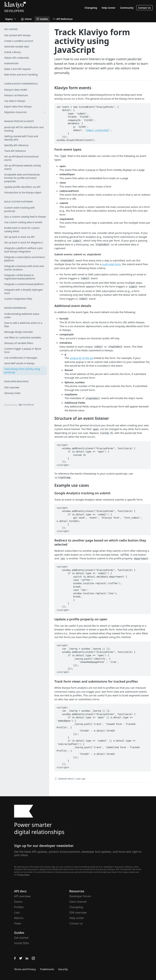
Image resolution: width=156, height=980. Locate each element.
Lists (17, 913)
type (63, 156)
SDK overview (78, 913)
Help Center (109, 8)
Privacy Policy (24, 875)
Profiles (19, 907)
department (141, 558)
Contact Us (144, 8)
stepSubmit (103, 245)
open (96, 429)
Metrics (19, 918)
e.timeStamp (63, 477)
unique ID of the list (81, 358)
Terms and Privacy (25, 969)
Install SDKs (22, 943)
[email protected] (97, 130)
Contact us (76, 923)
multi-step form (111, 264)
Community (127, 8)
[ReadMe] (26, 405)
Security (63, 969)
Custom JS (107, 433)
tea (63, 558)
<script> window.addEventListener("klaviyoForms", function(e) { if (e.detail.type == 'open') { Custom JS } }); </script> (97, 455)
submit (77, 241)
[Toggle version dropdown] (11, 19)
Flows (18, 923)
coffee (125, 555)
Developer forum (80, 896)
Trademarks (47, 969)
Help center (77, 918)
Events (18, 902)
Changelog (91, 8)
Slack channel (78, 902)
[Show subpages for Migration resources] (45, 112)
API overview (22, 896)
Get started (21, 938)
